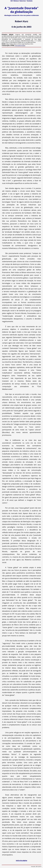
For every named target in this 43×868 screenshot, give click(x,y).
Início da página (22, 860)
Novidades (30, 1)
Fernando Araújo (20, 45)
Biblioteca (16, 1)
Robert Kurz (23, 1)
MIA (12, 1)
